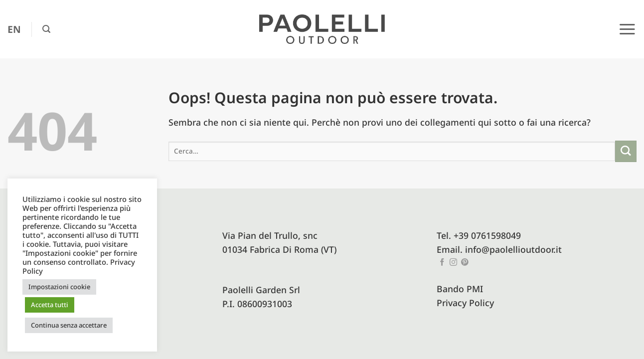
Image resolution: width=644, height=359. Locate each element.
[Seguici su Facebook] (442, 263)
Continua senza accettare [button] (69, 325)
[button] (46, 29)
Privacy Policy (465, 303)
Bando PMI (460, 289)
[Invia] (626, 151)
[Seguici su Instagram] (453, 263)
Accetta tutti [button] (50, 305)
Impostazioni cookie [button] (59, 287)
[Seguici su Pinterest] (465, 263)
